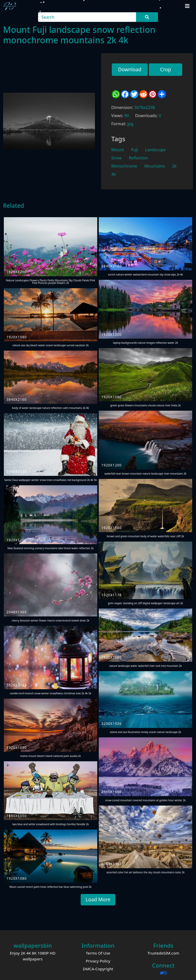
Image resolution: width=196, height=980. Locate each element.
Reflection (138, 158)
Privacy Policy (98, 961)
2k (174, 166)
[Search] (87, 17)
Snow (117, 158)
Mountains (154, 166)
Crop (166, 69)
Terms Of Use (98, 953)
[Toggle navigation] (187, 6)
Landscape (155, 150)
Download (130, 69)
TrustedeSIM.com (163, 953)
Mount (118, 150)
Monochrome (124, 166)
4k (114, 174)
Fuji (134, 150)
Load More (98, 899)
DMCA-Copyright (98, 969)
